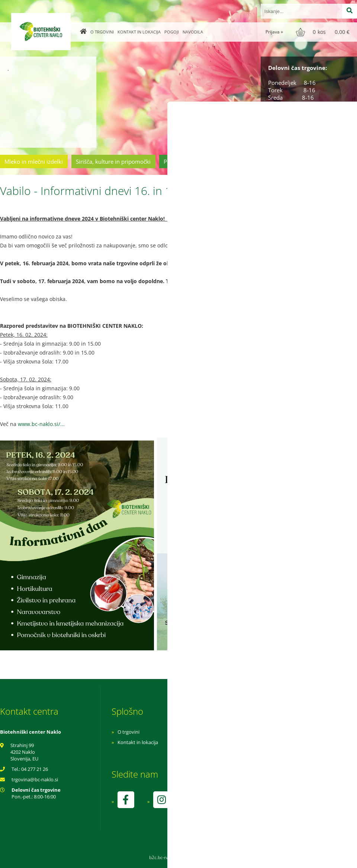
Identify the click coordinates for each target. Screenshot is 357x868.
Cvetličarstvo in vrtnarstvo (261, 161)
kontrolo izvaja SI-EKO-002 (247, 805)
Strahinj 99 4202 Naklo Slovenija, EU (24, 752)
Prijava (274, 32)
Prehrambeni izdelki (189, 161)
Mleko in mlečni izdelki (34, 161)
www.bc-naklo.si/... (41, 424)
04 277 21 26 (35, 769)
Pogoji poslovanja (237, 742)
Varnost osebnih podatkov (247, 753)
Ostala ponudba (328, 161)
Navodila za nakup (238, 732)
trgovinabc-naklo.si (35, 779)
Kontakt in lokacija (139, 32)
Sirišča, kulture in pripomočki (113, 161)
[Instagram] (161, 800)
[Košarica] (324, 32)
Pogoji (172, 32)
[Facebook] (126, 800)
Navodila (193, 32)
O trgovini (102, 32)
